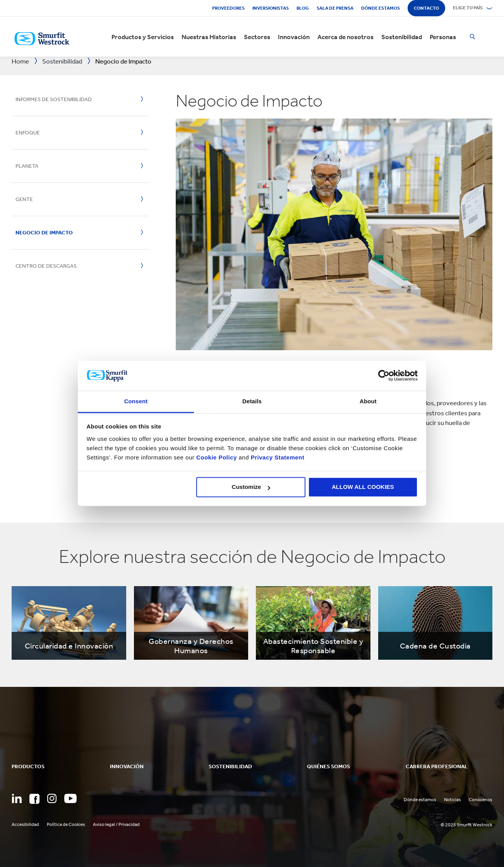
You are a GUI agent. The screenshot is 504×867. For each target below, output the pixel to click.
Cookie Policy (217, 457)
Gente (24, 199)
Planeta (27, 166)
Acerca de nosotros (345, 37)
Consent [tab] (136, 401)
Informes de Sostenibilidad (54, 99)
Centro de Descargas (46, 266)
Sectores (257, 37)
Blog (303, 8)
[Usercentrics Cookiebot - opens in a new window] (384, 376)
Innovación (294, 37)
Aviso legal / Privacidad (116, 824)
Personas (443, 37)
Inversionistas (271, 8)
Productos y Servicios (143, 37)
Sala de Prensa (335, 8)
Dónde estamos (381, 8)
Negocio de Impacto (44, 233)
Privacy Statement (277, 457)
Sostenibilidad (402, 37)
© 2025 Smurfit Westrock (466, 825)
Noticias (453, 800)
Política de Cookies (66, 824)
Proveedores (228, 8)
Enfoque (28, 133)
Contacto (426, 8)
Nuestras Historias (209, 37)
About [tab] (368, 401)
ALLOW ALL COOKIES (363, 487)
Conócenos (481, 800)
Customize (251, 487)
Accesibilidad (25, 824)
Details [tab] (252, 401)
